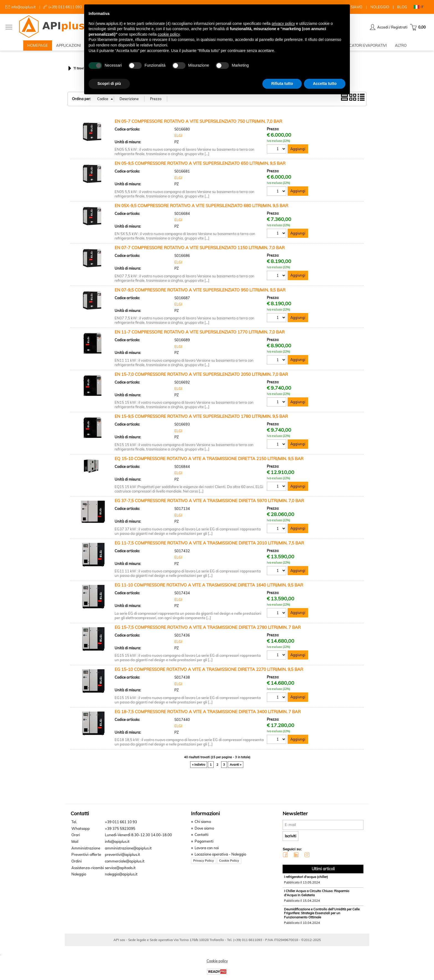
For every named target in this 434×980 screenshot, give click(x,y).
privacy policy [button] (283, 24)
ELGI (178, 139)
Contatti (201, 838)
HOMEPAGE (38, 47)
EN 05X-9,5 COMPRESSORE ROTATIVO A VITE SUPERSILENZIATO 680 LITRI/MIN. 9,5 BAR (201, 209)
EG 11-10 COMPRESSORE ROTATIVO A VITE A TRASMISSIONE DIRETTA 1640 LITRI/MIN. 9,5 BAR (209, 588)
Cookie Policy (228, 864)
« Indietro (199, 768)
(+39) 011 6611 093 (65, 7)
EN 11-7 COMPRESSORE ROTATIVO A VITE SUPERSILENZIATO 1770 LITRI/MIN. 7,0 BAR (200, 335)
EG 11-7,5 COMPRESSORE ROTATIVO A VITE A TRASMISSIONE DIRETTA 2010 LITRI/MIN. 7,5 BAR (209, 546)
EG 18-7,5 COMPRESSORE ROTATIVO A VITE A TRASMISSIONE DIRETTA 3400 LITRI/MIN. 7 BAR (208, 715)
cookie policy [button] (169, 34)
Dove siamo (203, 832)
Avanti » (236, 768)
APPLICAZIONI (69, 47)
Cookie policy (217, 964)
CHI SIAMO (353, 7)
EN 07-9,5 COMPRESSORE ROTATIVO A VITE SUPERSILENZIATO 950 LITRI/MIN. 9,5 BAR (200, 293)
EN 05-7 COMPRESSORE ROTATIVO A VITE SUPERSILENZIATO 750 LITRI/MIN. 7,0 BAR (198, 125)
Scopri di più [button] (109, 84)
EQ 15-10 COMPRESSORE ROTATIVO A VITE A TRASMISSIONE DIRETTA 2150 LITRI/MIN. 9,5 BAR (209, 462)
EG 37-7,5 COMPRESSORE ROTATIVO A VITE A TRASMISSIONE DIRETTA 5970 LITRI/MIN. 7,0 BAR (209, 504)
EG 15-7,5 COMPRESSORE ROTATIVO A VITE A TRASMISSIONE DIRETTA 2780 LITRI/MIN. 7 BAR (208, 631)
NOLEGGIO (380, 7)
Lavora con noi (206, 851)
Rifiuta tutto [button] (282, 84)
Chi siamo (202, 825)
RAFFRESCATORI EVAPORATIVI (360, 47)
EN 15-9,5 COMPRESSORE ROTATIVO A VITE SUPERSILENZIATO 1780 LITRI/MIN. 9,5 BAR (201, 420)
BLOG (402, 7)
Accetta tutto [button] (325, 84)
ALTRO (401, 47)
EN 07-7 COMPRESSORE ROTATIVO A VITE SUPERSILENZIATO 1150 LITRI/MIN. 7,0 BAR (200, 251)
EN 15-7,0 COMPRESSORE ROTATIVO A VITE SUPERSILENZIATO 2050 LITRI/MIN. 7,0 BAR (201, 378)
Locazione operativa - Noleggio (219, 857)
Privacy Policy (203, 864)
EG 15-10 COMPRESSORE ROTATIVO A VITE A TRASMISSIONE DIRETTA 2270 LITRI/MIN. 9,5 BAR (209, 673)
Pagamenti (203, 845)
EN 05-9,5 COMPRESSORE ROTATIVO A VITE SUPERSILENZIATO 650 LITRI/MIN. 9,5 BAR (200, 167)
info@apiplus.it (23, 7)
